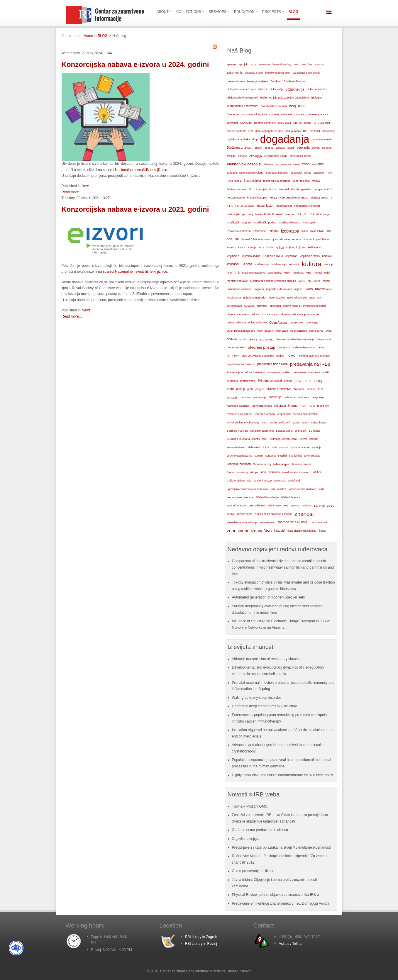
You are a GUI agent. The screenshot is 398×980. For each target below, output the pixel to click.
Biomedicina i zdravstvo (243, 106)
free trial (284, 189)
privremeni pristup (309, 381)
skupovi (284, 447)
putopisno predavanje (254, 397)
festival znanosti (237, 189)
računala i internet (286, 406)
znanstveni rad (318, 522)
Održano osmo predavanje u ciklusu (260, 830)
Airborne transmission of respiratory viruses (266, 659)
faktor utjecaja (301, 181)
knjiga (280, 247)
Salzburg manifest (238, 431)
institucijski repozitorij (240, 214)
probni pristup (236, 389)
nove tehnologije (297, 298)
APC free (307, 65)
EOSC (306, 164)
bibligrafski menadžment (241, 89)
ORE (329, 331)
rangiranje (317, 397)
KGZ (261, 247)
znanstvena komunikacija (242, 522)
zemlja (231, 514)
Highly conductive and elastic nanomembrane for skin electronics (283, 775)
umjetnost (280, 481)
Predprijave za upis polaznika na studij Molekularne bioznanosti (281, 847)
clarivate (299, 114)
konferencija (262, 264)
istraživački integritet (239, 223)
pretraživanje (248, 381)
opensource (316, 331)
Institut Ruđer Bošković (269, 214)
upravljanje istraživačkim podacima (248, 489)
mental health (322, 273)
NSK (312, 297)
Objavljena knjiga (245, 839)
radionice (304, 397)
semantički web (236, 447)
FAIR (330, 173)
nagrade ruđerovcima (279, 289)
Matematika (275, 273)
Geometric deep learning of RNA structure (265, 706)
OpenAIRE (297, 322)
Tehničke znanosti (239, 464)
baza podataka (236, 81)
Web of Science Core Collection (246, 506)
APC (296, 65)
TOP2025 (274, 472)
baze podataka (258, 81)
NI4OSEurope (323, 289)
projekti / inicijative (279, 389)
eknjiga (231, 156)
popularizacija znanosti (241, 364)
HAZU (328, 189)
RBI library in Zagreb (201, 937)
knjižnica (233, 256)
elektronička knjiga (276, 156)
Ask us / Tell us (291, 944)
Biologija (316, 98)
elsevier (269, 164)
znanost (304, 514)
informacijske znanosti (307, 206)
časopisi (280, 531)
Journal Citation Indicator (256, 239)
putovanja (275, 397)
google (318, 189)
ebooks (269, 148)
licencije (328, 264)
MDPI (287, 273)
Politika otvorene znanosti (314, 356)
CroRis (297, 123)
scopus (314, 439)
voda (321, 489)
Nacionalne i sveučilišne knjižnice (141, 170)
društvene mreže (322, 139)
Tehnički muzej (262, 464)
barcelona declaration (278, 73)
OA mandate (234, 306)
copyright (232, 123)
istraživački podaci (265, 222)
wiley (271, 506)
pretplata (233, 381)
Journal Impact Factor (316, 239)
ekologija (256, 156)
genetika (306, 189)
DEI (305, 131)
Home (88, 36)
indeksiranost (284, 206)
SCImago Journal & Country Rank (247, 439)
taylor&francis (312, 456)
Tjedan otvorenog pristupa (243, 472)
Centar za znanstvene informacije (247, 114)
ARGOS (320, 65)
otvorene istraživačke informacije (295, 339)
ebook (258, 148)
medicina (298, 273)
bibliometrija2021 (317, 89)
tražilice (316, 472)
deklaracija (329, 131)
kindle (270, 247)
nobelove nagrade (254, 297)
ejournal (327, 148)
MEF (309, 273)
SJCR (266, 447)
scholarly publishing (262, 431)
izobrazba (290, 231)
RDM (312, 406)
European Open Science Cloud (245, 173)
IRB (311, 214)
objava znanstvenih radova (243, 314)
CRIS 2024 (284, 123)
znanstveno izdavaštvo (249, 531)
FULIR (295, 189)
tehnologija (281, 464)
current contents (237, 131)
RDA (303, 406)
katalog (231, 247)
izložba (274, 231)
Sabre (296, 423)
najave (298, 289)
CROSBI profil (322, 123)
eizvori (316, 148)
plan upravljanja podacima (258, 356)
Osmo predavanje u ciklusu (253, 871)
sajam (305, 423)
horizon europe (236, 198)
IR (305, 214)
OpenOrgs (312, 323)
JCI (328, 231)
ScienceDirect (284, 431)
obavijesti (275, 306)
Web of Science (291, 497)
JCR (230, 239)
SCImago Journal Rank (283, 439)
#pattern (232, 65)
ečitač (308, 173)
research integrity (265, 414)
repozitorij (323, 406)
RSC (265, 423)
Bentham (276, 81)
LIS (237, 273)
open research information (273, 331)
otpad (243, 339)
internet (290, 214)
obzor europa (269, 314)
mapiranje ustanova (254, 273)
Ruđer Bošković (280, 422)
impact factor (265, 206)
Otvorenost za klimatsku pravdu (296, 347)
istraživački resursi (290, 223)
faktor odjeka (253, 181)
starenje (316, 447)
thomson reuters (301, 464)
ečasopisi (296, 173)
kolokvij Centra (240, 264)
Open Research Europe (241, 331)
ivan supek (309, 223)
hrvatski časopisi (257, 197)
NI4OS (309, 289)
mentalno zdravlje (237, 281)
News (86, 186)
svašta (282, 456)
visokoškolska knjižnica (302, 489)
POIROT (292, 356)
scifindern (301, 431)
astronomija (235, 73)
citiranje (274, 114)
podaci (280, 356)
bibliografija (276, 89)
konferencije (279, 264)
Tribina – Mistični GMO (250, 806)
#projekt (244, 65)
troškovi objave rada (239, 481)
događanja (284, 139)
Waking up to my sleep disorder (257, 698)
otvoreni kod (324, 339)
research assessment (240, 414)
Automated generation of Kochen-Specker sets (269, 597)
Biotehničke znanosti (274, 106)
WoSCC (295, 506)
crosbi (308, 123)
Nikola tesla (234, 298)
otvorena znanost (261, 339)
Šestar (322, 531)
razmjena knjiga (262, 406)
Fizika (273, 189)
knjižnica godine (251, 256)
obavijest (262, 306)
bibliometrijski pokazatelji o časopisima (284, 98)
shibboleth (254, 447)
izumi (305, 231)
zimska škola (245, 514)
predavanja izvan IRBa (272, 364)
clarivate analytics (317, 114)
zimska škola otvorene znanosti (273, 514)
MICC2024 (314, 281)
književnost (315, 247)
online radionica (237, 323)
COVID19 (246, 123)
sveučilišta (295, 456)
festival (316, 181)
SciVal (303, 439)
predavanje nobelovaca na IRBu (311, 372)
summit (259, 456)
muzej (326, 281)
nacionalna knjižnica (239, 289)
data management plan (269, 131)
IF (332, 198)
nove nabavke (276, 298)
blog (293, 106)
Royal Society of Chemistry (243, 423)
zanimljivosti (324, 505)
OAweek (249, 306)
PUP (321, 389)
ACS (254, 65)
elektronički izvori (300, 156)
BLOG (103, 36)
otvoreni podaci (236, 347)
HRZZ (273, 198)
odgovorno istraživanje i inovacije (299, 314)
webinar (249, 497)
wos (286, 505)
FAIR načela (234, 181)
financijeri (261, 189)
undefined (294, 481)
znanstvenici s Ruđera (292, 522)
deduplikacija (293, 131)
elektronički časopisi (244, 164)
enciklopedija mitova (287, 164)
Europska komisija (277, 173)
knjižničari (291, 256)
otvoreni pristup (261, 347)
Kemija (252, 247)
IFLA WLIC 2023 (245, 206)
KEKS (242, 247)
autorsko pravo (254, 73)
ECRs (291, 148)
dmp (255, 139)
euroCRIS (318, 164)
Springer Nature (300, 447)
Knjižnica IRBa (273, 256)
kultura (312, 264)
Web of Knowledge (267, 497)
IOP (299, 214)
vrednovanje (234, 497)
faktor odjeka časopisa (277, 181)
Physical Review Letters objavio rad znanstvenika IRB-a (276, 895)
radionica (290, 397)
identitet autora (319, 198)
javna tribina (317, 231)
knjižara (301, 247)
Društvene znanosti (240, 148)
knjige (290, 247)
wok (279, 506)
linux (230, 273)
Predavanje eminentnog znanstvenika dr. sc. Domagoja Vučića (281, 903)
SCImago (315, 431)
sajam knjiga (319, 423)
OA (319, 298)
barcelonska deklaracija (306, 73)
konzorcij (294, 264)
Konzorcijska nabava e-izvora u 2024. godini (135, 64)
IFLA (230, 206)
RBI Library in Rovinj (201, 944)
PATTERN (233, 356)
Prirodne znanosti (270, 381)
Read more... (72, 192)
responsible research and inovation (298, 414)
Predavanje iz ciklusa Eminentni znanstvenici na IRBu (259, 372)
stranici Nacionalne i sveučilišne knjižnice (135, 272)
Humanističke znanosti (294, 197)
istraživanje (323, 214)
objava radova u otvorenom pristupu (305, 306)
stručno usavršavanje (240, 456)
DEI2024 (315, 131)
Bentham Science (294, 81)
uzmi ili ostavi (278, 489)
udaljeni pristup (262, 481)
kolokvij (327, 256)
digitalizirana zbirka (239, 139)
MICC (302, 281)
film (251, 189)
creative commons (265, 123)
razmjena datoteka (238, 406)
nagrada (259, 289)
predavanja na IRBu (310, 364)
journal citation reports (287, 239)
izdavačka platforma (239, 231)
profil (250, 389)
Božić (302, 106)
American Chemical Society (275, 65)
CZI (251, 131)
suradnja (271, 456)
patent (320, 347)
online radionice (258, 323)
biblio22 (263, 89)
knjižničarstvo (310, 256)
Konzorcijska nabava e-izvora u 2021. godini (135, 209)
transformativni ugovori (296, 472)
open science (299, 331)
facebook (319, 173)
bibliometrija (295, 89)
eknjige (242, 156)
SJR (275, 447)
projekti (260, 389)
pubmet (311, 389)
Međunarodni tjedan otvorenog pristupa (273, 281)
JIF (237, 239)
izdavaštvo (260, 231)
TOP (264, 472)
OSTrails (232, 339)
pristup (288, 381)
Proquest (299, 389)
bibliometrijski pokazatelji (243, 98)
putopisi (233, 397)
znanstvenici (268, 522)
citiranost (286, 114)
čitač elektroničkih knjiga (302, 531)
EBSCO (280, 148)
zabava (307, 506)
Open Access (278, 323)
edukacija (303, 148)
